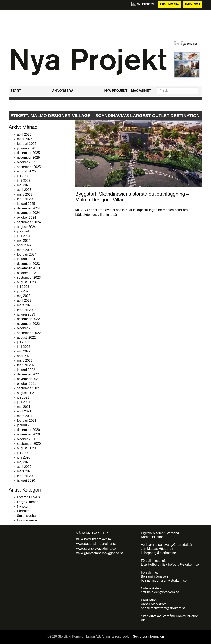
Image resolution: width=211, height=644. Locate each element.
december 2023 (28, 264)
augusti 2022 (26, 337)
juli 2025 (23, 176)
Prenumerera (169, 5)
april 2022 (24, 356)
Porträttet (24, 511)
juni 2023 (24, 291)
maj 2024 (24, 241)
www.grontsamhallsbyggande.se (100, 553)
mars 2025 (25, 194)
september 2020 (29, 444)
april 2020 (24, 467)
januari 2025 (26, 204)
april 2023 (24, 301)
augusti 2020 (26, 448)
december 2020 (28, 430)
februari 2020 (27, 476)
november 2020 (28, 434)
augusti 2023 (26, 282)
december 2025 (28, 153)
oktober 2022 (26, 328)
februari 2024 (27, 254)
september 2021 (29, 388)
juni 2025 (24, 181)
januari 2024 (26, 259)
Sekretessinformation (148, 636)
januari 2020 (26, 480)
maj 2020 (24, 462)
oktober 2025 (26, 162)
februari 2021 (27, 421)
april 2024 (24, 245)
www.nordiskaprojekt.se (94, 539)
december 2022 (28, 319)
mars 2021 (25, 416)
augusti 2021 (26, 393)
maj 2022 (24, 351)
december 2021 (28, 374)
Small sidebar (27, 516)
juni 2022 (24, 347)
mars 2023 (25, 305)
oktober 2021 (26, 384)
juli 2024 (23, 231)
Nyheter (23, 506)
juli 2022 (23, 342)
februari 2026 (27, 144)
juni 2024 (24, 236)
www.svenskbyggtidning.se (96, 548)
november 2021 (28, 379)
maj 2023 (24, 296)
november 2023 (28, 268)
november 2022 (28, 324)
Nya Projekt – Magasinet (128, 91)
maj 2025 (24, 185)
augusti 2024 (26, 227)
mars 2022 (25, 361)
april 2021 (24, 411)
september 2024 (29, 222)
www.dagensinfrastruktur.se (96, 544)
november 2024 (28, 213)
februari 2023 (27, 310)
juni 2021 (24, 402)
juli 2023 (23, 287)
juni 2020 (24, 457)
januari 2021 (26, 425)
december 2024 (28, 208)
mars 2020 (25, 471)
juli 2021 (23, 397)
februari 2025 (27, 199)
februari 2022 (27, 365)
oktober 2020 (26, 439)
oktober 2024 (26, 218)
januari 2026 (26, 148)
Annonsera (192, 5)
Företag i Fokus (28, 497)
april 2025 (24, 190)
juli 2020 (23, 453)
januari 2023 (26, 314)
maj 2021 (24, 407)
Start (16, 91)
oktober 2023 (26, 273)
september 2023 (29, 277)
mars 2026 (25, 139)
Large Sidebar (27, 502)
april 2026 (24, 134)
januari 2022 (26, 370)
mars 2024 (25, 250)
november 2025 (28, 158)
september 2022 (29, 333)
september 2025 (29, 167)
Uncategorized (28, 520)
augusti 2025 (26, 171)
